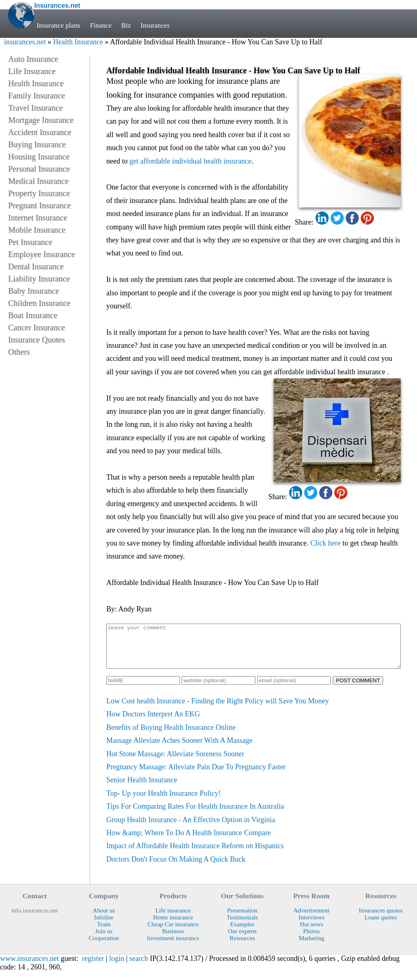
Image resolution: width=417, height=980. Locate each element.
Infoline (104, 926)
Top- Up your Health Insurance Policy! (164, 802)
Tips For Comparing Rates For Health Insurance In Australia (195, 815)
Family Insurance (36, 96)
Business (173, 940)
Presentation (242, 919)
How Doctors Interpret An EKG (153, 722)
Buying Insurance (37, 144)
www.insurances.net (30, 967)
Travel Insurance (35, 108)
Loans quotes (381, 926)
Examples (242, 933)
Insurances (156, 25)
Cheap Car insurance (173, 933)
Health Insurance (78, 42)
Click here (325, 543)
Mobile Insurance (37, 230)
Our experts (243, 940)
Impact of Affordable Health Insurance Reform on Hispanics (195, 854)
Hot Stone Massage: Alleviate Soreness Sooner (175, 762)
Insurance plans (58, 25)
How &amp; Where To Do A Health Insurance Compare (189, 841)
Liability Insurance (39, 279)
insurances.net (25, 42)
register (93, 967)
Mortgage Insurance (41, 120)
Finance (101, 25)
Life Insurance (32, 71)
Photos (311, 940)
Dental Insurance (36, 266)
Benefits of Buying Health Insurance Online (171, 736)
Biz (127, 25)
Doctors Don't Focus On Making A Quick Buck (176, 868)
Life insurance (173, 919)
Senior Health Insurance (142, 788)
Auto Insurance (33, 59)
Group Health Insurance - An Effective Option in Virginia (191, 828)
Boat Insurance (33, 315)
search (139, 967)
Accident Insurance (40, 132)
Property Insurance (39, 193)
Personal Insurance (39, 169)
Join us (104, 940)
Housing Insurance (39, 157)
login (117, 967)
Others (19, 352)
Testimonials (243, 926)
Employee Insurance (42, 254)
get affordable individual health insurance (191, 161)
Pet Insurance (30, 242)
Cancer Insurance (36, 327)
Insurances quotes (381, 919)
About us (104, 919)
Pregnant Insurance (40, 205)
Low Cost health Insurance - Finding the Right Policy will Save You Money (217, 709)
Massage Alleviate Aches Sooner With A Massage (179, 749)
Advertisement (312, 919)
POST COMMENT (358, 689)
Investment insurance (173, 947)
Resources (242, 947)
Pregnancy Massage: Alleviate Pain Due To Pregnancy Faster (196, 775)
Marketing (311, 947)
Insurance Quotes (36, 340)
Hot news (311, 933)
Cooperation (104, 947)
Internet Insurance (38, 218)
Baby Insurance (34, 291)
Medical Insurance (38, 181)
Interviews (312, 926)
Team (104, 933)
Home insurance (173, 926)
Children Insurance (39, 303)
